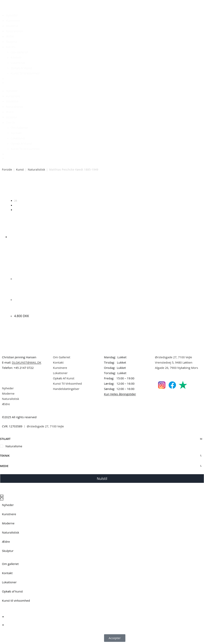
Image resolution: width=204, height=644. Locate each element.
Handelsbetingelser (66, 389)
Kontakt (16, 57)
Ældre (10, 36)
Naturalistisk (14, 31)
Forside (7, 169)
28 (16, 201)
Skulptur (12, 42)
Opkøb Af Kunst (21, 68)
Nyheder (12, 15)
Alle (16, 210)
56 (16, 205)
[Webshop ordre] (102, 188)
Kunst (20, 169)
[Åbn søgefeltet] (8, 80)
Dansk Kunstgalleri (20, 4)
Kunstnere (13, 20)
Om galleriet (10, 564)
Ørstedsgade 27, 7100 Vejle (173, 357)
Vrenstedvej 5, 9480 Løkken (174, 362)
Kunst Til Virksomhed (25, 73)
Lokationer (18, 63)
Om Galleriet (19, 52)
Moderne (12, 26)
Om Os (11, 47)
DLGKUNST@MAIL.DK (27, 362)
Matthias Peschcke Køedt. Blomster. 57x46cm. (28, 305)
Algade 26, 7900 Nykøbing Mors (176, 368)
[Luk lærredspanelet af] (2, 498)
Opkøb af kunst (12, 591)
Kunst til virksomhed (16, 600)
